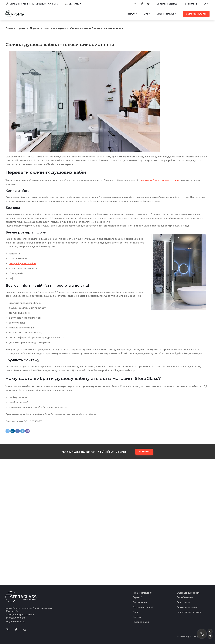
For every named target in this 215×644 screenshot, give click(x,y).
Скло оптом (183, 602)
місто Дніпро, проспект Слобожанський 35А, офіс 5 (34, 4)
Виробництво (185, 597)
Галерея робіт (141, 622)
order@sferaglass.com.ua (20, 615)
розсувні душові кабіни (22, 264)
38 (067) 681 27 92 (15, 622)
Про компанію (191, 4)
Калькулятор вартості (189, 612)
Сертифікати (140, 602)
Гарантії (137, 597)
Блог (135, 612)
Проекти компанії (143, 607)
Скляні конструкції (187, 607)
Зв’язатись (144, 452)
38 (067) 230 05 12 (15, 618)
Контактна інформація (167, 4)
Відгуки (137, 617)
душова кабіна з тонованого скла (160, 180)
